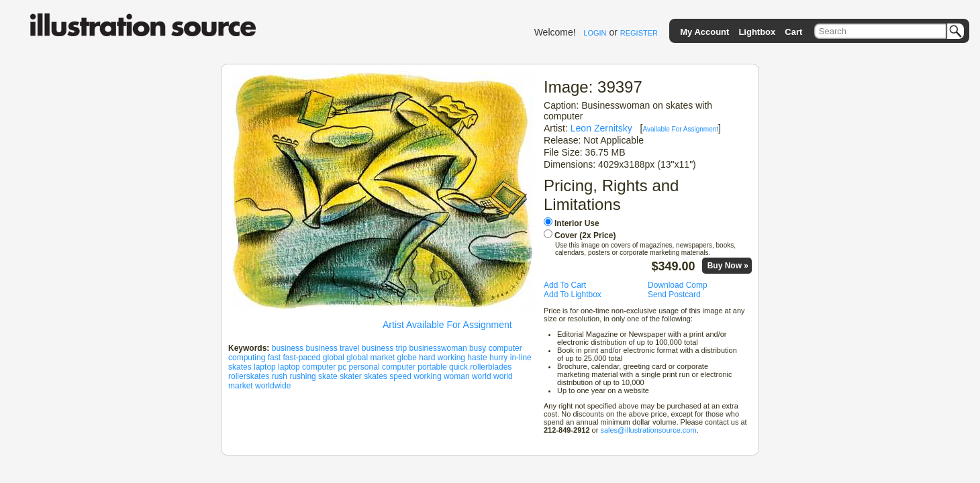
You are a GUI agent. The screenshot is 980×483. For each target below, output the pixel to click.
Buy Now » (728, 266)
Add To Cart (565, 285)
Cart (793, 32)
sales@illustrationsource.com (648, 430)
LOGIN (595, 33)
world (482, 376)
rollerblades (491, 367)
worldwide (273, 386)
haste (477, 358)
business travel (332, 348)
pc (342, 367)
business (288, 348)
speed (400, 376)
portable (432, 367)
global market (371, 358)
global (334, 358)
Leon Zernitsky (601, 128)
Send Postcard (674, 294)
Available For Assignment (680, 129)
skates (376, 376)
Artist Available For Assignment (447, 325)
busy (478, 348)
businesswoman (438, 348)
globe (407, 358)
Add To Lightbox (573, 294)
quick (458, 367)
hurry (498, 358)
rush (280, 376)
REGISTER (639, 33)
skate (328, 376)
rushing (302, 376)
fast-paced (301, 358)
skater (351, 376)
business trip (384, 348)
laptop (265, 367)
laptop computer (307, 367)
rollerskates (249, 376)
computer (505, 348)
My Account (704, 32)
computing (247, 358)
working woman (441, 376)
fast (274, 358)
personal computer (382, 367)
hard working (442, 358)
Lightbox (757, 32)
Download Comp (678, 285)
